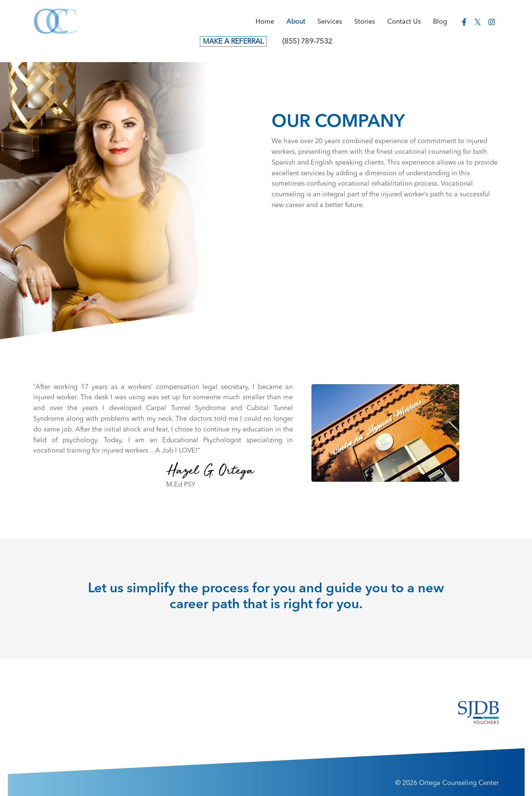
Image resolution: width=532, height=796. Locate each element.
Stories (365, 22)
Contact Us (404, 22)
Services (330, 22)
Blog (440, 22)
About (296, 22)
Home (265, 22)
